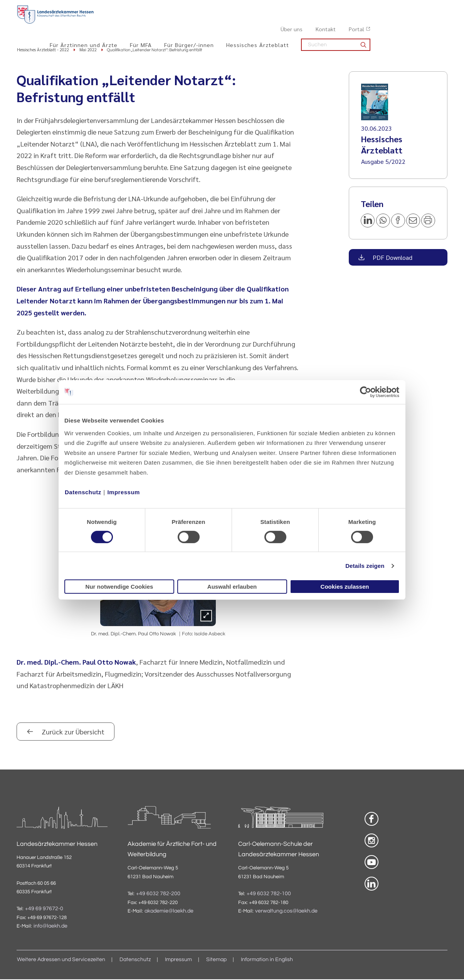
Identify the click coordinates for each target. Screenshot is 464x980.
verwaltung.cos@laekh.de (286, 912)
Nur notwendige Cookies (119, 587)
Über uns (369, 8)
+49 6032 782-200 (158, 894)
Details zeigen (365, 566)
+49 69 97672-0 (44, 909)
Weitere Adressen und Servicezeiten (61, 960)
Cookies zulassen (345, 587)
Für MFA (218, 24)
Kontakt (403, 8)
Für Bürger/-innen (266, 24)
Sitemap (216, 960)
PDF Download (392, 258)
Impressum (124, 492)
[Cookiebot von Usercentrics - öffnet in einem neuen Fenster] (366, 392)
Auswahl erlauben (232, 587)
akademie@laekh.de (169, 912)
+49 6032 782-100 (269, 894)
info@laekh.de (50, 927)
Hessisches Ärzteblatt (335, 24)
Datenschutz (83, 492)
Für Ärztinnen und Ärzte (161, 24)
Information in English (267, 960)
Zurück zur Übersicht (72, 732)
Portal (434, 8)
